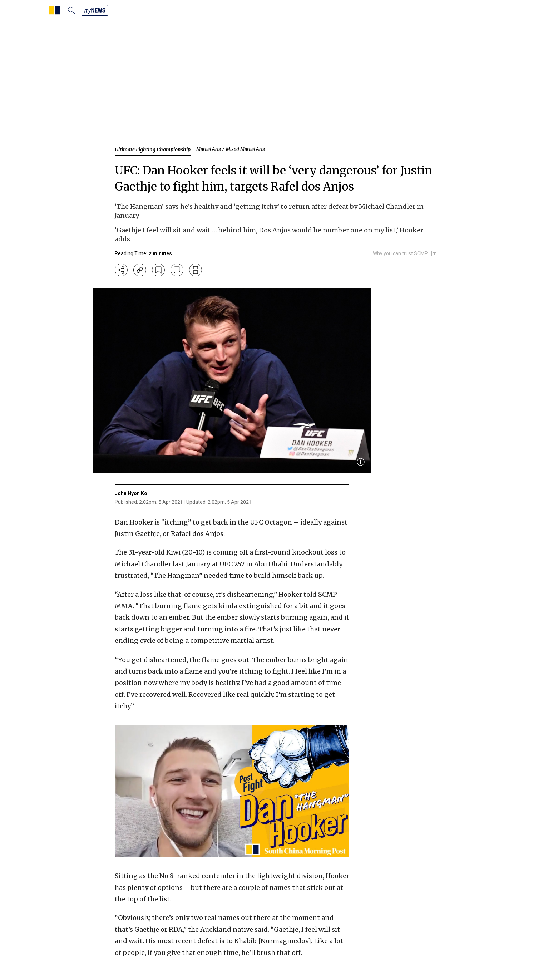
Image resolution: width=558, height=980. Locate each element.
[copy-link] (140, 270)
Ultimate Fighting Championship (153, 149)
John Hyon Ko (131, 493)
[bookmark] (158, 270)
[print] (196, 270)
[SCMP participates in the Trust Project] (405, 253)
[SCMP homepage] (55, 10)
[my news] (95, 10)
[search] (71, 10)
